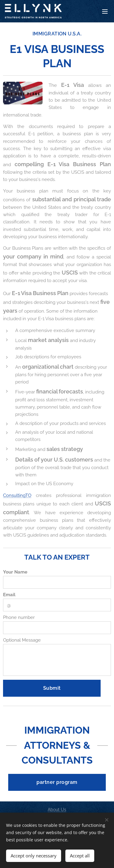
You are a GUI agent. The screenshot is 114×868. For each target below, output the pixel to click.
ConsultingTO (17, 495)
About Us (57, 810)
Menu (105, 12)
